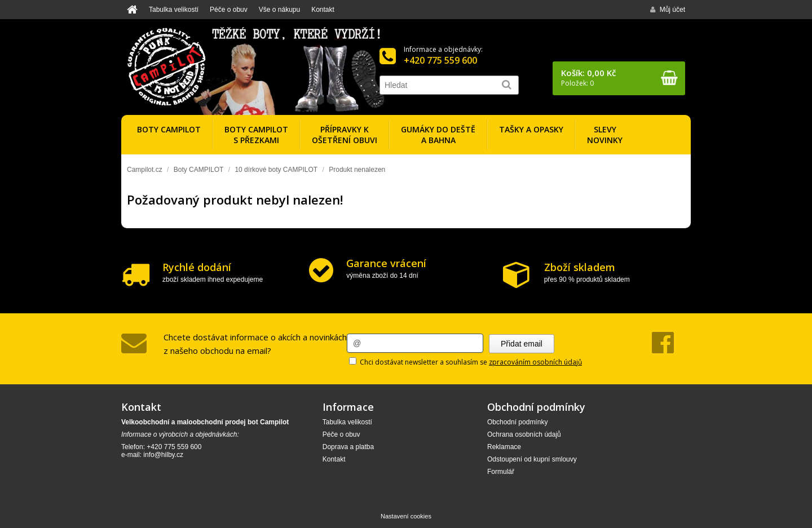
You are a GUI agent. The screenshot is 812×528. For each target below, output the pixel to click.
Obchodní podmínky (517, 422)
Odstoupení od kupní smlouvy (532, 459)
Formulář (501, 472)
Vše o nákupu (279, 10)
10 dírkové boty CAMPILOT (276, 170)
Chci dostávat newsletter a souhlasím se (465, 362)
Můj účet (668, 10)
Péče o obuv (229, 10)
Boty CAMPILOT (199, 170)
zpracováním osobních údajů (535, 362)
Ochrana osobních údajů (524, 434)
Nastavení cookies (406, 516)
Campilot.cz (145, 170)
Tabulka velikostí (174, 10)
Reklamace (504, 447)
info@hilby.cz (163, 455)
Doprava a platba (348, 447)
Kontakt (323, 10)
